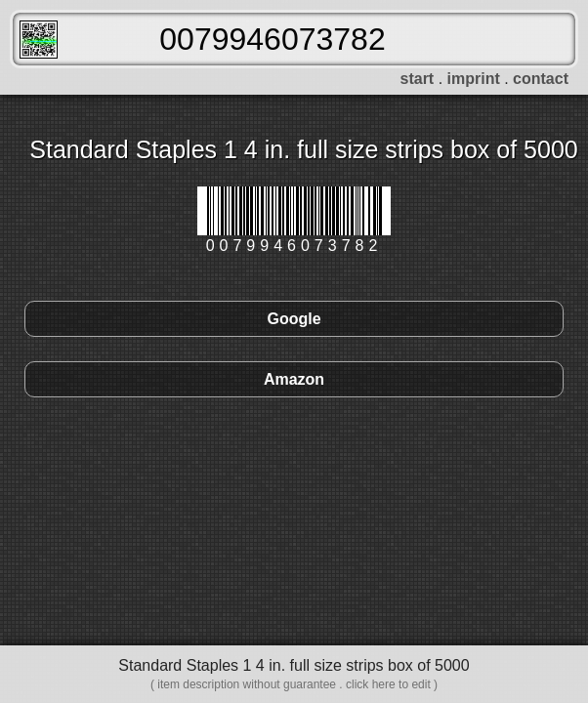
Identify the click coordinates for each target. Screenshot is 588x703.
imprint (474, 79)
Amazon (294, 379)
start (418, 79)
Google (294, 319)
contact (541, 79)
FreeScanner (39, 40)
